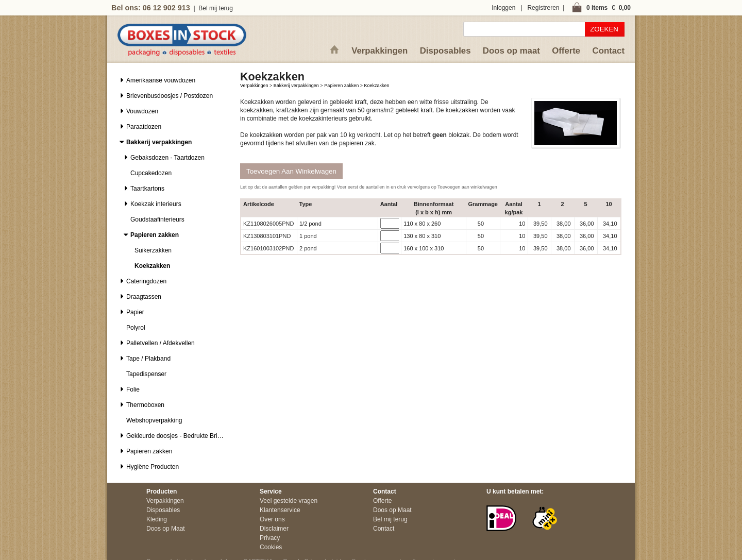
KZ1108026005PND (268, 224)
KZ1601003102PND (268, 248)
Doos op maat (511, 51)
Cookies (271, 547)
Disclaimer (274, 529)
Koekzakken (376, 86)
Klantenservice (280, 510)
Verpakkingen (380, 51)
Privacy (270, 538)
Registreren (543, 8)
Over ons (272, 519)
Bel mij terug (216, 8)
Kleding (157, 519)
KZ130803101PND (267, 236)
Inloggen (503, 8)
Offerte (566, 51)
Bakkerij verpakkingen (296, 86)
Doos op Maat (166, 529)
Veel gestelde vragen (289, 501)
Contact (609, 51)
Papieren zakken (341, 86)
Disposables (445, 51)
